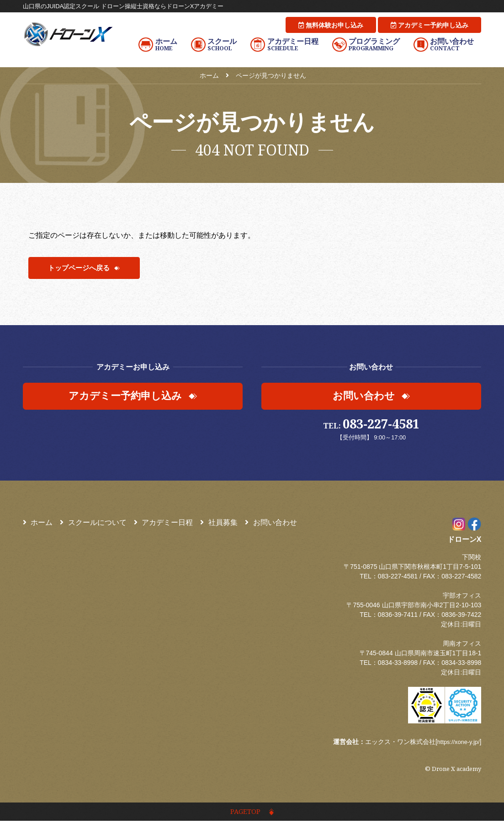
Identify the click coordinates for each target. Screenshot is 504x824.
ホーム (38, 524)
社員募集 (219, 524)
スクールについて (93, 524)
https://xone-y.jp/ (456, 743)
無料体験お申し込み (331, 25)
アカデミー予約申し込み (430, 25)
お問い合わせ (271, 524)
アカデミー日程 (164, 524)
